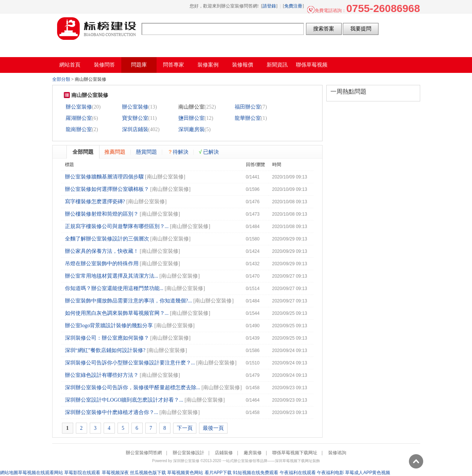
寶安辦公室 (135, 118)
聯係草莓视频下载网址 (295, 453)
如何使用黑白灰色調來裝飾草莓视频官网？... (117, 313)
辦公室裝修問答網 (97, 29)
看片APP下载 (218, 473)
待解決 (178, 152)
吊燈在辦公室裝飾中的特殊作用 (102, 264)
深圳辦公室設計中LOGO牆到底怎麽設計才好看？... (124, 400)
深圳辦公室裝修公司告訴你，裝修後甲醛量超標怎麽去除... (133, 388)
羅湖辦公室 (79, 118)
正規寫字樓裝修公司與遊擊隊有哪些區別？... (117, 226)
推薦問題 (115, 152)
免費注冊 (293, 6)
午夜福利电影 (330, 473)
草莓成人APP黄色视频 (368, 473)
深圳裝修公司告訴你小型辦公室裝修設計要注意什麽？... (130, 363)
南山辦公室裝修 (165, 177)
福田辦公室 (248, 107)
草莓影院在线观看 (82, 473)
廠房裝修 (253, 453)
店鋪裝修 (224, 453)
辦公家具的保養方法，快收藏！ (102, 251)
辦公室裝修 (79, 107)
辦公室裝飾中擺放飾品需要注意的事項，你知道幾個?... (129, 301)
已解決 (209, 152)
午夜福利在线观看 (298, 473)
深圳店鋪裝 (135, 129)
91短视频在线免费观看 (256, 473)
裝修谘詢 (337, 453)
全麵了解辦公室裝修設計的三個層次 (107, 239)
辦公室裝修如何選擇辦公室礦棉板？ (107, 189)
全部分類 (61, 79)
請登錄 (269, 6)
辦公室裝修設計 (188, 453)
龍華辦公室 (248, 118)
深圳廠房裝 (192, 129)
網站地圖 (9, 473)
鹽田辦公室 (192, 118)
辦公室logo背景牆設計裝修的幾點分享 (109, 326)
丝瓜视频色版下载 (148, 473)
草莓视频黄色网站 (185, 473)
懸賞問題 (146, 152)
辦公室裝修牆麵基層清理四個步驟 (104, 177)
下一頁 (185, 428)
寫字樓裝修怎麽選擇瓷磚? (95, 202)
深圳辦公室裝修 (186, 461)
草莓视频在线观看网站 (41, 473)
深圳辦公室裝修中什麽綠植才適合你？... (112, 412)
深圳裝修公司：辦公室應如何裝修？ (107, 338)
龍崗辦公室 (79, 129)
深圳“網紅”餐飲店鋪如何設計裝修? (105, 350)
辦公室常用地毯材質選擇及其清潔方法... (112, 276)
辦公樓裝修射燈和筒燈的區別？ (102, 214)
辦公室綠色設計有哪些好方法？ (102, 375)
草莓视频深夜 (115, 473)
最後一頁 (213, 428)
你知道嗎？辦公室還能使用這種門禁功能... (114, 288)
